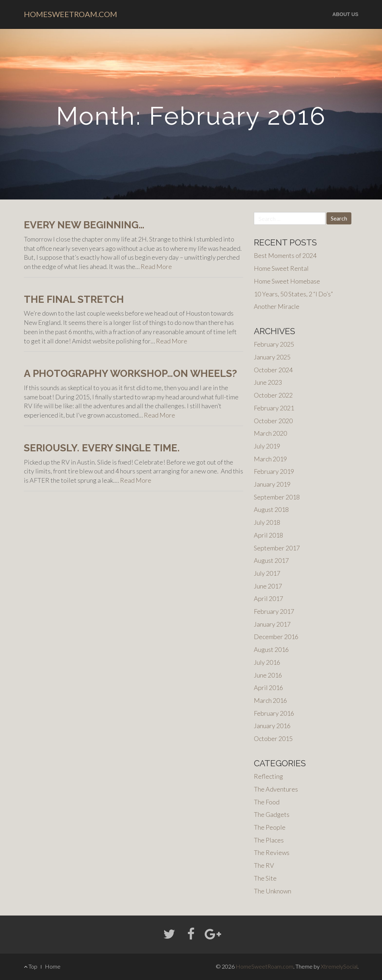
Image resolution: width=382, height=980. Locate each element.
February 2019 (274, 471)
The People (270, 827)
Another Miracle (277, 306)
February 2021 (274, 408)
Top (31, 966)
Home (53, 966)
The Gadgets (272, 814)
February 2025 (274, 344)
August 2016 (271, 649)
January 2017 (272, 624)
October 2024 (273, 370)
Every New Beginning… (84, 225)
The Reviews (272, 852)
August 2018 (271, 509)
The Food (267, 802)
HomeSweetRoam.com (70, 14)
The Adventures (276, 789)
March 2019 (270, 459)
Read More (156, 266)
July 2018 (267, 522)
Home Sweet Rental (281, 268)
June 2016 (268, 675)
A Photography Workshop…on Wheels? (130, 374)
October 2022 (273, 395)
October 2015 (273, 738)
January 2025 (272, 357)
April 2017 (268, 598)
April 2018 (268, 535)
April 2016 (268, 688)
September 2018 (277, 497)
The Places (269, 840)
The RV (264, 865)
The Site (265, 878)
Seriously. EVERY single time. (102, 448)
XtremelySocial (339, 966)
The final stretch (74, 299)
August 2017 (271, 560)
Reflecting (268, 776)
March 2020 (270, 433)
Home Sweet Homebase (287, 281)
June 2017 (268, 586)
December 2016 (276, 637)
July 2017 (267, 573)
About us (345, 14)
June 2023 (268, 382)
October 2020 (273, 421)
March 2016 (270, 700)
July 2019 (267, 446)
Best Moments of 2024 (285, 255)
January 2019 (272, 484)
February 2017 (274, 611)
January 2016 (272, 726)
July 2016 (267, 662)
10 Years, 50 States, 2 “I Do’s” (293, 294)
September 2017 (277, 548)
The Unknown (273, 891)
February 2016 (274, 713)
